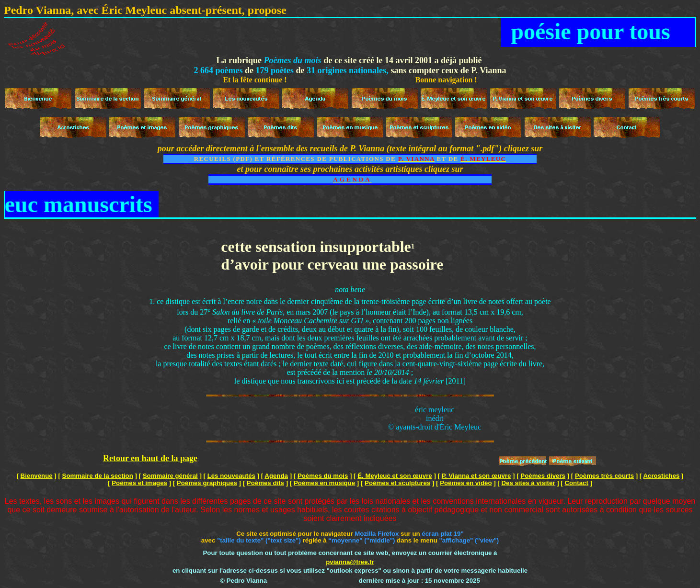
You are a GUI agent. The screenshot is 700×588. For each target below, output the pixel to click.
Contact (576, 483)
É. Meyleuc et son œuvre (395, 476)
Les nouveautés (231, 476)
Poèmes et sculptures (397, 483)
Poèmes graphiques (207, 483)
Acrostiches (661, 476)
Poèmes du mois (323, 476)
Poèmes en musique (324, 483)
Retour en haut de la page (150, 458)
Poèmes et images (139, 483)
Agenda (276, 476)
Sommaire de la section (98, 476)
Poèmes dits (265, 483)
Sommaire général (170, 476)
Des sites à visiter (528, 483)
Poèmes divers (543, 476)
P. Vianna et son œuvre (476, 476)
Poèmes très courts (604, 476)
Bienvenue (37, 476)
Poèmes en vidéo (466, 483)
